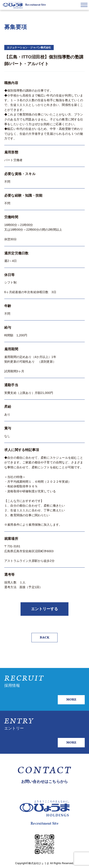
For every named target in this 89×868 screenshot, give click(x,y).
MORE (71, 700)
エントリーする (44, 609)
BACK (44, 637)
